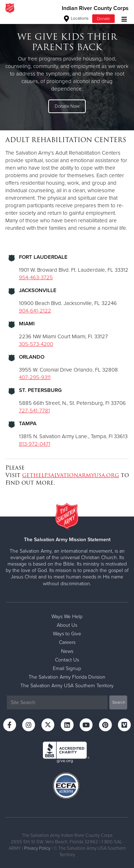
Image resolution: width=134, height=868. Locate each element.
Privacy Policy (37, 848)
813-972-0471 (35, 444)
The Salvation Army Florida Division (67, 677)
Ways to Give (67, 634)
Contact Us (67, 660)
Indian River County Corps (95, 8)
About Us (67, 625)
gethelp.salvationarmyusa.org (71, 475)
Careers (67, 642)
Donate (103, 19)
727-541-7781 (34, 411)
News (67, 651)
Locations (76, 18)
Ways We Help (67, 617)
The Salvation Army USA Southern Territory (67, 686)
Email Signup (67, 668)
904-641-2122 (35, 311)
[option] (67, 73)
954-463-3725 (36, 277)
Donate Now (67, 106)
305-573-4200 (36, 344)
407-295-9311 (35, 377)
